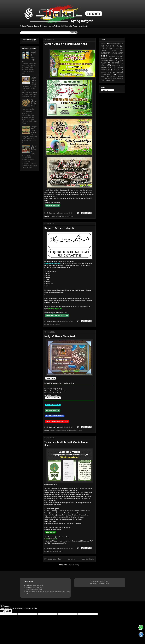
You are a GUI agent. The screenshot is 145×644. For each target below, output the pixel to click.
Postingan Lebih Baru (53, 559)
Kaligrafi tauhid (107, 58)
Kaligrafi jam (114, 56)
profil (103, 80)
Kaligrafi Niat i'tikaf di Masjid (34, 130)
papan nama (117, 78)
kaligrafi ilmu (106, 72)
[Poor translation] (8, 611)
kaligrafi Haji (106, 67)
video (110, 80)
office (121, 76)
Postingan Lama (87, 559)
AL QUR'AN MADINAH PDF (34, 103)
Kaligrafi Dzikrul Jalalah (34, 79)
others (107, 78)
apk (56, 551)
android (52, 551)
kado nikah (116, 65)
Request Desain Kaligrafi (59, 228)
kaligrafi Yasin (117, 70)
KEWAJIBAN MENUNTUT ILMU (34, 150)
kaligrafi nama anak (67, 216)
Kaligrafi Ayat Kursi (110, 48)
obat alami (113, 76)
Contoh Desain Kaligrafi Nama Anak (66, 44)
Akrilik (103, 43)
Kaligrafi (58, 216)
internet (115, 63)
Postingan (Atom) (73, 565)
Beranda (71, 559)
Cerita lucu (113, 43)
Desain (52, 216)
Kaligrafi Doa (108, 50)
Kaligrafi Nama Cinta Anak (60, 336)
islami (60, 551)
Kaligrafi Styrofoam (76, 430)
